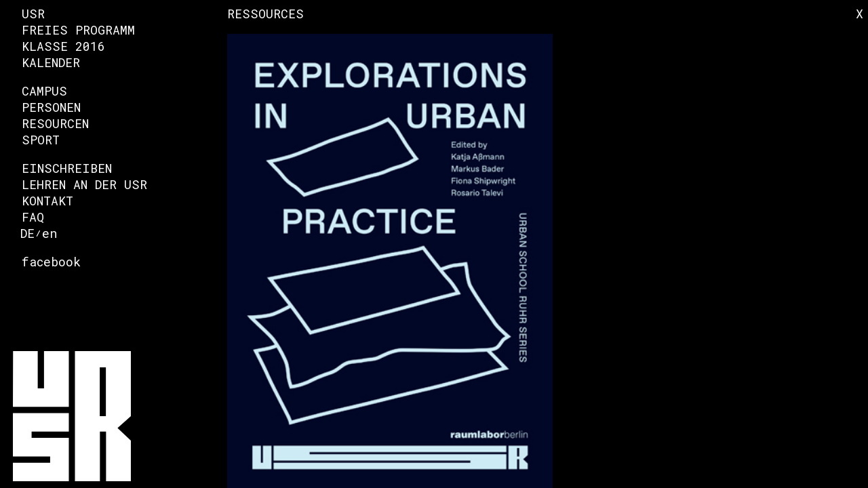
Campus (44, 91)
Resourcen (55, 123)
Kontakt (47, 201)
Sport (41, 140)
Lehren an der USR (84, 184)
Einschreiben (67, 168)
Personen (51, 107)
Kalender (51, 62)
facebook (51, 262)
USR (33, 14)
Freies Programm (78, 30)
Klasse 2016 (63, 46)
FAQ (33, 217)
